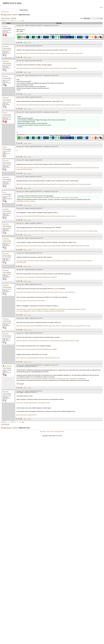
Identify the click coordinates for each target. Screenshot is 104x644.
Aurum (5, 192)
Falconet (5, 26)
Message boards (6, 15)
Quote (30, 43)
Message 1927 (20, 223)
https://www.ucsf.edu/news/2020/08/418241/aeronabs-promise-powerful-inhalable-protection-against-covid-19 (46, 216)
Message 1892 (20, 46)
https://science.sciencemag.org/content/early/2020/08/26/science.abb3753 (37, 277)
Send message (7, 28)
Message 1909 (20, 112)
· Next (23, 21)
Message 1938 (20, 365)
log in (101, 7)
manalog (5, 76)
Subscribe (13, 18)
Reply (25, 43)
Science (15, 15)
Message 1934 (20, 318)
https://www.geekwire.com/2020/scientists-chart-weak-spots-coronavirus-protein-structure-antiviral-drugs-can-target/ (48, 341)
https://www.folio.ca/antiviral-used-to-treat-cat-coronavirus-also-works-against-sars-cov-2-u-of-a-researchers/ (46, 292)
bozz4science (8, 366)
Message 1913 (20, 146)
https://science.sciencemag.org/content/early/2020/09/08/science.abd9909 (37, 349)
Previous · (4, 21)
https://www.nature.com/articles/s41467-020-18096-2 (31, 301)
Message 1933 (20, 284)
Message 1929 (20, 253)
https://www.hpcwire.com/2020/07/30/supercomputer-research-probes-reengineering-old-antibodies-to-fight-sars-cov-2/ (49, 105)
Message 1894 (20, 61)
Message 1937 (20, 333)
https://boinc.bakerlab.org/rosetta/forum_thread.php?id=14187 (33, 403)
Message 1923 (20, 208)
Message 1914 (20, 160)
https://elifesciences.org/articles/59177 (27, 415)
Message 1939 (20, 391)
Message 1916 (20, 192)
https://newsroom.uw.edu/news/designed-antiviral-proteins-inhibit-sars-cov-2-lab (38, 358)
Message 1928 (20, 238)
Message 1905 (20, 75)
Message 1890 (20, 25)
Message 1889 (55, 25)
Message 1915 (20, 177)
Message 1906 (20, 97)
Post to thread (5, 18)
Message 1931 (20, 270)
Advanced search (5, 12)
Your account (50, 431)
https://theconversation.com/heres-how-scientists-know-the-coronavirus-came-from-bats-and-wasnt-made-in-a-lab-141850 (49, 53)
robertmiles (6, 47)
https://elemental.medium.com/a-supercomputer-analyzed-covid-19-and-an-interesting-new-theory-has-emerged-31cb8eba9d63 (51, 379)
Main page (43, 431)
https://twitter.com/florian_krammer (26, 201)
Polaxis (5, 147)
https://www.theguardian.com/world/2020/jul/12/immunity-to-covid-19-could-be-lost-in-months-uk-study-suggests (47, 68)
